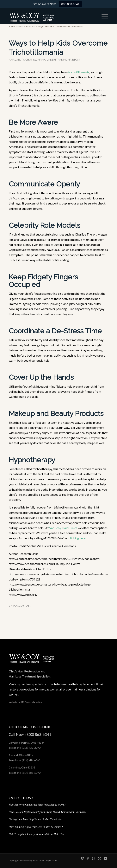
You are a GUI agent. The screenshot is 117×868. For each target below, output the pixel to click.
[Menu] (103, 16)
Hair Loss (15, 60)
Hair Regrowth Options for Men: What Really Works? (37, 805)
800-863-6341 (70, 4)
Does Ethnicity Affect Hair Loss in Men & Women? (36, 827)
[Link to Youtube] (105, 860)
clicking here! (77, 538)
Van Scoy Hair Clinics (63, 528)
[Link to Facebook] (88, 860)
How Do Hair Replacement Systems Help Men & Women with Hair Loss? (47, 812)
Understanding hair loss (63, 60)
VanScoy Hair (21, 606)
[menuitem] (103, 16)
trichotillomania (79, 72)
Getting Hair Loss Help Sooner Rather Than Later (35, 819)
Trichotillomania (34, 60)
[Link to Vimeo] (82, 860)
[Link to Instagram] (94, 860)
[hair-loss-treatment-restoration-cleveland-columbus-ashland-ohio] (49, 16)
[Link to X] (100, 860)
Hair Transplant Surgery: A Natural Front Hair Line (36, 834)
